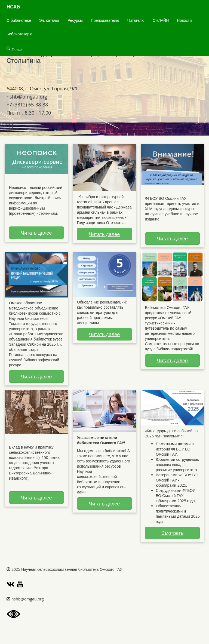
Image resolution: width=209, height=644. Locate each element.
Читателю (136, 20)
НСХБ (13, 7)
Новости (184, 20)
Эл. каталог (49, 20)
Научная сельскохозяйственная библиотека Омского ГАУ (72, 569)
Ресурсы (75, 20)
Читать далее (36, 233)
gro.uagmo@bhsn (27, 97)
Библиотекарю (19, 34)
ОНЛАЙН (161, 20)
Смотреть (172, 533)
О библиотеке (19, 20)
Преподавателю (105, 20)
